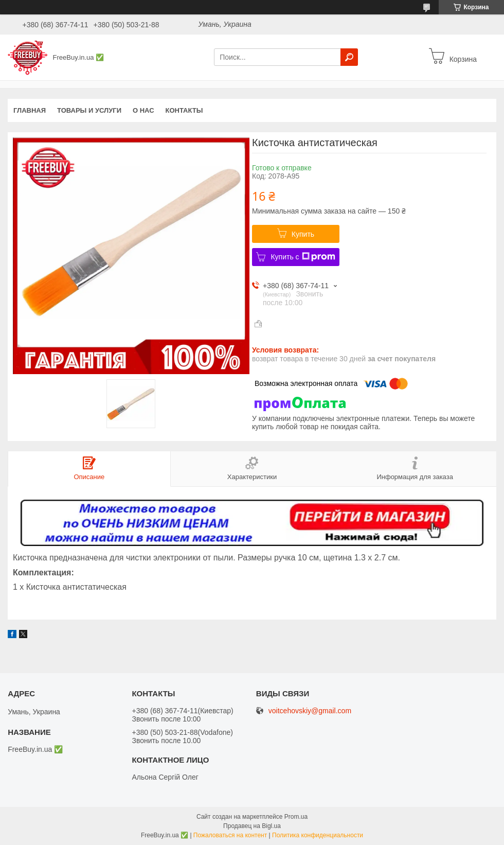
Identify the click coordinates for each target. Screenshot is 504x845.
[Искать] (349, 57)
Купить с (303, 257)
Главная (30, 110)
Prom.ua (296, 817)
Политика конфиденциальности (318, 835)
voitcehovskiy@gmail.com (310, 711)
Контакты (184, 110)
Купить (303, 234)
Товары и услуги (89, 110)
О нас (143, 110)
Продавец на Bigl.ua (252, 826)
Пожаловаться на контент (230, 835)
